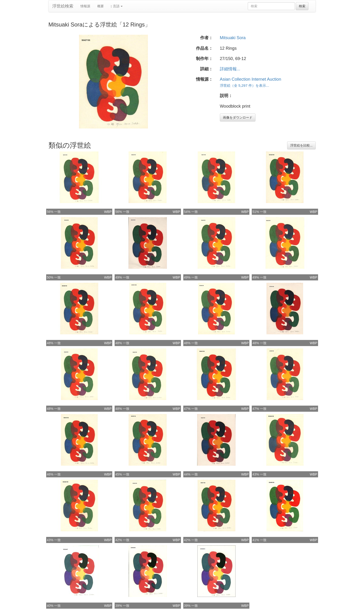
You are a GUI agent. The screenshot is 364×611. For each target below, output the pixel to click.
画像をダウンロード (238, 117)
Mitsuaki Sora (233, 38)
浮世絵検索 (63, 6)
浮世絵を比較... (301, 145)
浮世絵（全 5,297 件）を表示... (244, 85)
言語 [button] (117, 6)
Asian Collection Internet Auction (251, 79)
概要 (101, 6)
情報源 (85, 6)
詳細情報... (230, 69)
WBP (108, 212)
